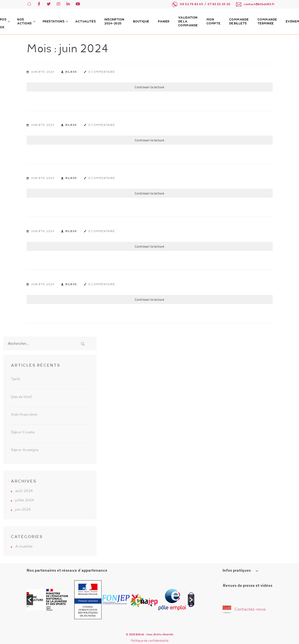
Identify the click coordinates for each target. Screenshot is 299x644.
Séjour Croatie (23, 432)
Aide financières (24, 415)
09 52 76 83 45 (191, 4)
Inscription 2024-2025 (114, 22)
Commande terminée (267, 22)
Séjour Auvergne (25, 450)
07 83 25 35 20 (219, 4)
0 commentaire (102, 72)
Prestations (54, 22)
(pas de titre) (21, 397)
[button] (30, 600)
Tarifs (16, 379)
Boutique (141, 22)
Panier (164, 22)
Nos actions (24, 22)
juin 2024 (23, 510)
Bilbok (71, 72)
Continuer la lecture (149, 87)
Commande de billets (239, 22)
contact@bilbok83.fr (259, 4)
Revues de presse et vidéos (248, 586)
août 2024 (24, 491)
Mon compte (213, 22)
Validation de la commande (188, 22)
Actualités (85, 22)
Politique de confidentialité (150, 641)
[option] (40, 600)
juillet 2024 (25, 500)
